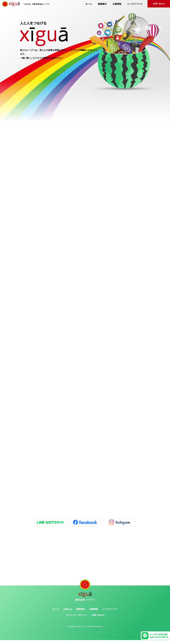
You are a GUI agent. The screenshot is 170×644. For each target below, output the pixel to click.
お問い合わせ (159, 4)
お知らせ (68, 613)
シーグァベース (135, 4)
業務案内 (102, 4)
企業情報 (117, 4)
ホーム (89, 4)
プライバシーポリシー (76, 619)
